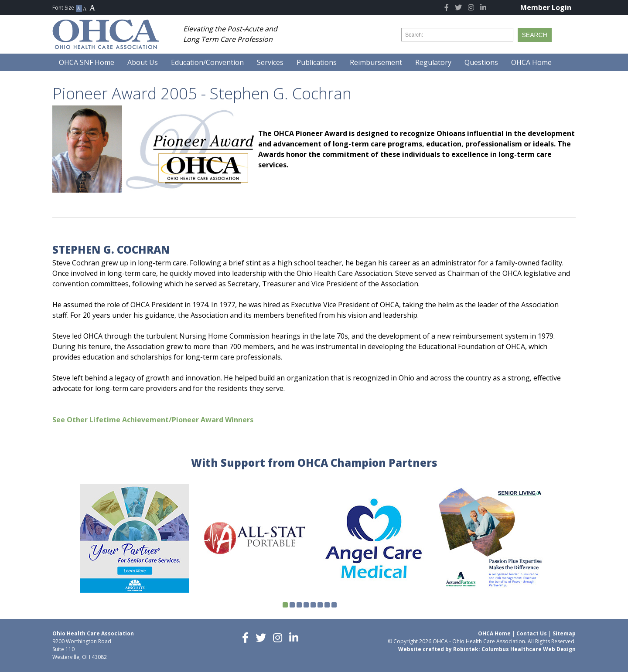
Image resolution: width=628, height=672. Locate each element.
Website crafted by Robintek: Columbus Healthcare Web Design (487, 649)
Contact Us (532, 633)
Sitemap (564, 633)
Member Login (546, 7)
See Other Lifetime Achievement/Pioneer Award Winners (153, 420)
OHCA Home (494, 633)
